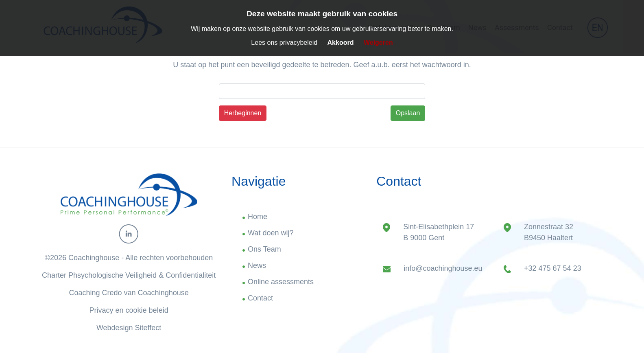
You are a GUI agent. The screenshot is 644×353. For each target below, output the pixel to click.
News (257, 265)
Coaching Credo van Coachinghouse (129, 293)
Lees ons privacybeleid (284, 43)
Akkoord (341, 43)
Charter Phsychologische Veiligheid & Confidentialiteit (129, 275)
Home (258, 217)
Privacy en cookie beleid (129, 310)
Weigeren (378, 43)
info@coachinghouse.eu (443, 268)
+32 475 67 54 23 (553, 268)
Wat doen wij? (271, 233)
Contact (260, 298)
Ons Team (264, 249)
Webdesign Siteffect (129, 328)
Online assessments (281, 282)
